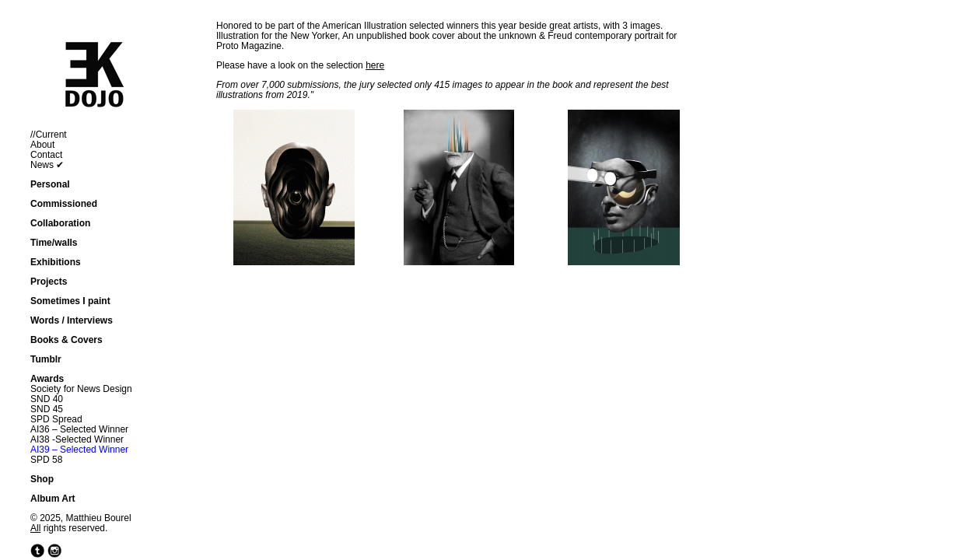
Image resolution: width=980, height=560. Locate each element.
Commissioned (64, 204)
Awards (47, 379)
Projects (49, 282)
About (42, 145)
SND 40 (47, 399)
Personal (50, 184)
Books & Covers (66, 340)
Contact (46, 155)
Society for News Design (81, 389)
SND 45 (47, 409)
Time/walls (54, 243)
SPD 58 (46, 460)
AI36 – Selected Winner (79, 429)
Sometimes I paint (70, 301)
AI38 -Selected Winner (77, 439)
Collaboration (60, 223)
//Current (49, 135)
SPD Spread (56, 419)
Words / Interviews (72, 320)
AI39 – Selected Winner (79, 450)
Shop (42, 479)
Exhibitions (56, 262)
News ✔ (47, 165)
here (375, 65)
